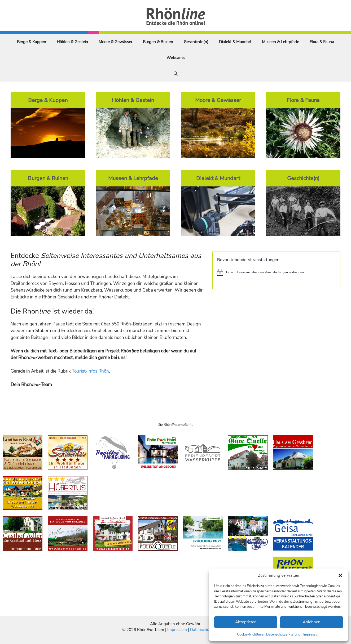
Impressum (312, 634)
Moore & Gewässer (115, 42)
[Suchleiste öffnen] (176, 74)
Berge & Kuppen (32, 42)
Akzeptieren (246, 622)
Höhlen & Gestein (72, 42)
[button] (340, 575)
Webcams (175, 58)
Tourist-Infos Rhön (90, 371)
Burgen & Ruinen (158, 42)
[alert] (276, 272)
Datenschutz (201, 630)
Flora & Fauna (322, 42)
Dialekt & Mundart (235, 42)
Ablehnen (312, 622)
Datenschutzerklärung (283, 634)
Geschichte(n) (196, 42)
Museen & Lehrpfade (280, 42)
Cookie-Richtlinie (250, 634)
